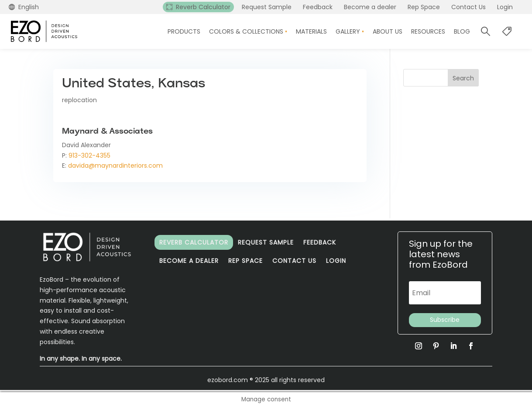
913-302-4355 (89, 155)
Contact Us (294, 261)
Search (463, 78)
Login (336, 261)
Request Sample (266, 242)
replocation (79, 100)
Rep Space (245, 261)
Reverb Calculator (194, 242)
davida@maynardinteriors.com (115, 166)
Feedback (320, 242)
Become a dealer (189, 261)
